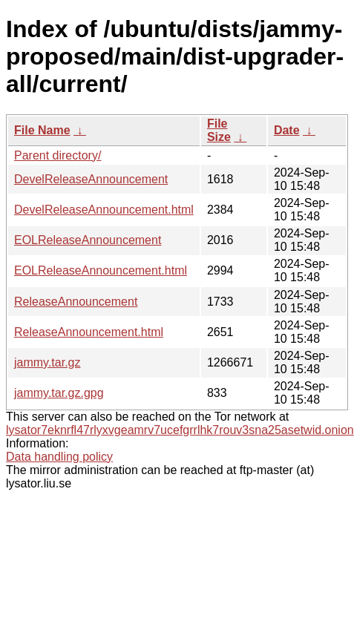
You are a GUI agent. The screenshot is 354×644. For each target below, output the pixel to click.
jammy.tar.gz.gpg (59, 393)
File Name (42, 130)
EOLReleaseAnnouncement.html (101, 270)
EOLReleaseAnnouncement (88, 240)
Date (287, 130)
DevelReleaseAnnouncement (91, 179)
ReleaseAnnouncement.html (89, 332)
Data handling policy (59, 457)
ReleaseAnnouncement (76, 302)
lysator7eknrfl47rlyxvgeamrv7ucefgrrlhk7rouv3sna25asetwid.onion (180, 430)
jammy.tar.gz (47, 362)
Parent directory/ (58, 155)
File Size (219, 130)
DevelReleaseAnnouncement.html (104, 210)
